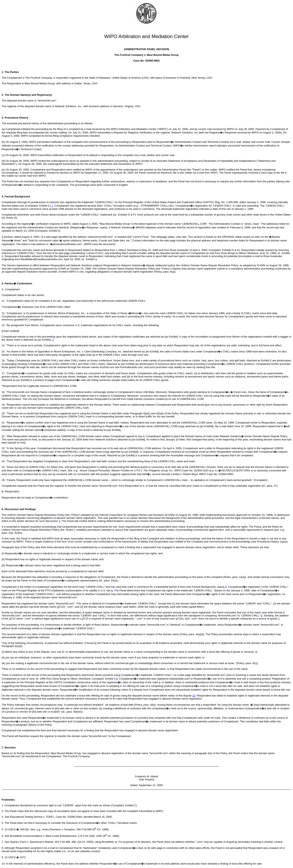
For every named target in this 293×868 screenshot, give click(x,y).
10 (194, 696)
